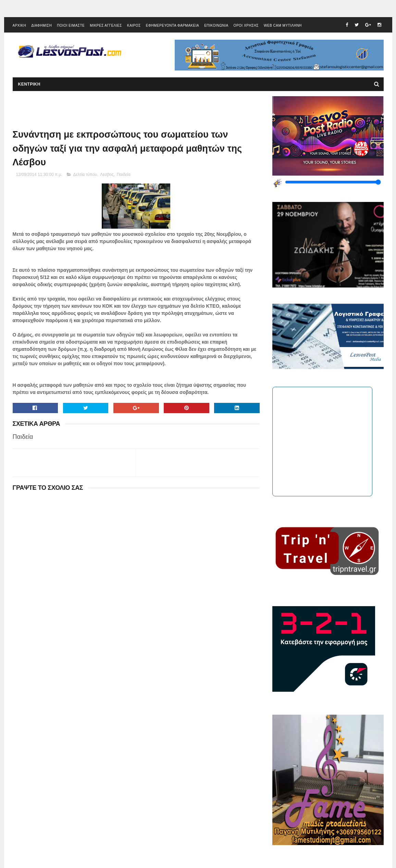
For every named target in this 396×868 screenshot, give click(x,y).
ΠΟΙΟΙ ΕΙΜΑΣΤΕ (71, 25)
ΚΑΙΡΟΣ (134, 25)
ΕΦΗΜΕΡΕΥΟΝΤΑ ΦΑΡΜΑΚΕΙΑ (172, 25)
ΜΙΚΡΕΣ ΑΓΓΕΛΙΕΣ (106, 25)
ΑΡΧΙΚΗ (20, 25)
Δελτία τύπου (85, 175)
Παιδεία (124, 175)
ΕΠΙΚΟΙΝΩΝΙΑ (216, 25)
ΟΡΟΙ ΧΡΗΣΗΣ (246, 25)
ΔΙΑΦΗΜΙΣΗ (41, 25)
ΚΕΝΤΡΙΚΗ (29, 84)
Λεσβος (107, 175)
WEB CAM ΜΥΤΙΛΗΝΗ (283, 25)
